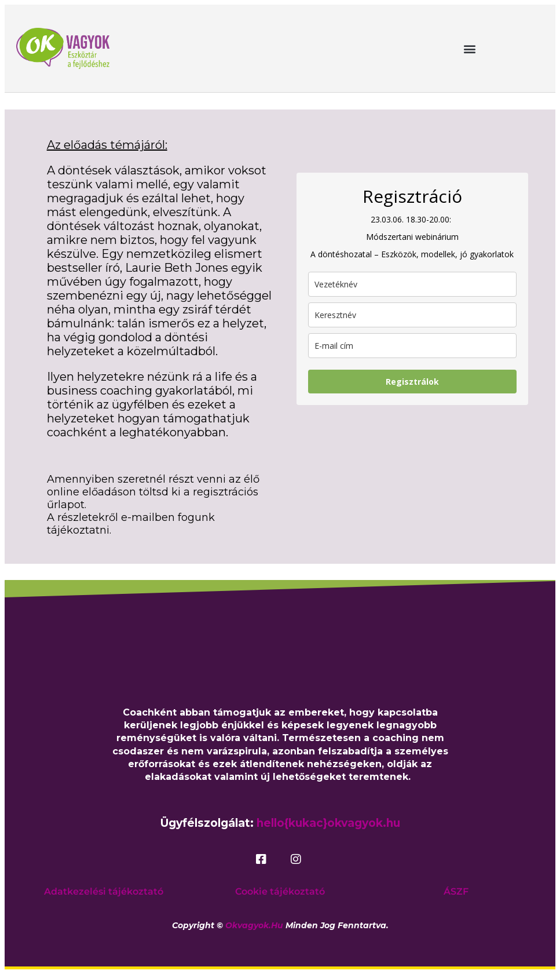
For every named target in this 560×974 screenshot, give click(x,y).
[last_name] (412, 284)
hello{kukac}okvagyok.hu (328, 823)
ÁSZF (456, 891)
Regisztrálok (412, 382)
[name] (412, 315)
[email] (412, 346)
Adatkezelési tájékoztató (104, 891)
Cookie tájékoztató (280, 891)
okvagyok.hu (254, 925)
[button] (469, 48)
